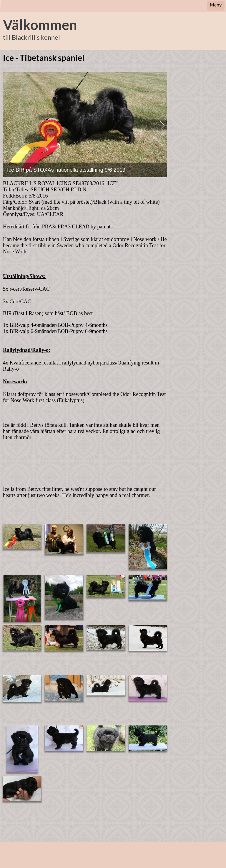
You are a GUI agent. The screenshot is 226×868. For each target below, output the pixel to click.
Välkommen (40, 25)
